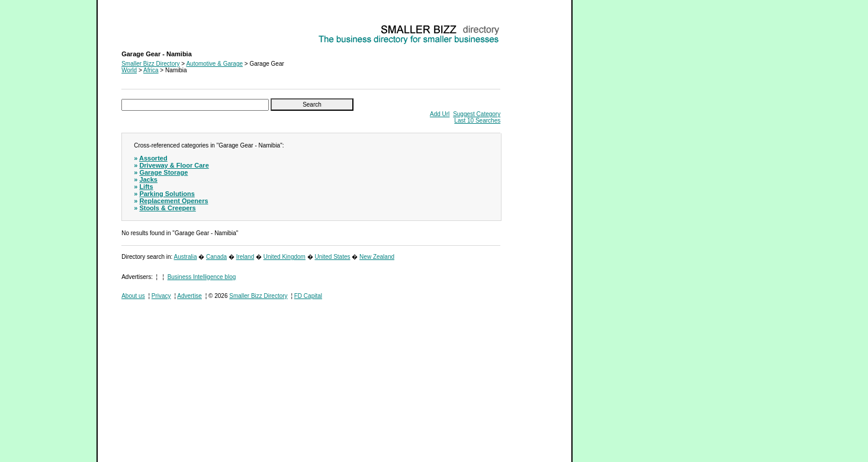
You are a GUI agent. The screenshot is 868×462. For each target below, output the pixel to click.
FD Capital (308, 296)
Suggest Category (477, 114)
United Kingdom (284, 257)
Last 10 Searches (477, 121)
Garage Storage (163, 172)
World (129, 70)
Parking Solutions (167, 194)
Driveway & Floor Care (174, 165)
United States (332, 257)
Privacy (161, 296)
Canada (216, 257)
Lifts (146, 187)
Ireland (245, 257)
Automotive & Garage (214, 64)
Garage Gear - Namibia (152, 27)
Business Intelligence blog (202, 277)
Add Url (440, 114)
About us (133, 296)
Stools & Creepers (167, 208)
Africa (151, 70)
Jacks (148, 179)
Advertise (189, 296)
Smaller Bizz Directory (150, 64)
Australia (186, 257)
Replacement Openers (173, 201)
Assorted (153, 158)
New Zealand (377, 257)
